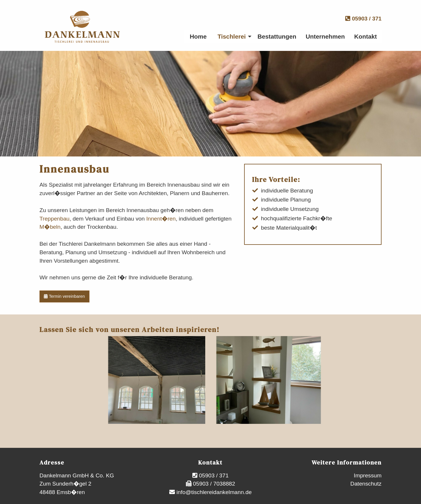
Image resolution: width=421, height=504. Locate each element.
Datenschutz (366, 484)
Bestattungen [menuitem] (277, 36)
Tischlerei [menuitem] (232, 36)
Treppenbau (55, 219)
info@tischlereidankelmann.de (213, 492)
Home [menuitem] (198, 36)
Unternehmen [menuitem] (325, 36)
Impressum (368, 475)
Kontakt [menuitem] (366, 36)
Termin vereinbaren (64, 296)
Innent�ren (161, 219)
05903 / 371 (363, 19)
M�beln (50, 227)
